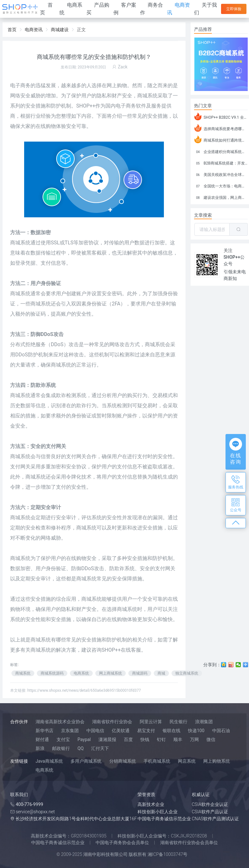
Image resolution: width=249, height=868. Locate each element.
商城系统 (20, 243)
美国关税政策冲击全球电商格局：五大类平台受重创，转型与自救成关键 (221, 174)
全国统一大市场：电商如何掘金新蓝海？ (221, 185)
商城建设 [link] (60, 30)
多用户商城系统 (86, 761)
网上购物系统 (217, 761)
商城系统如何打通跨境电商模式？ (221, 139)
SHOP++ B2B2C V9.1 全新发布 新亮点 (221, 116)
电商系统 (81, 673)
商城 (161, 673)
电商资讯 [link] (34, 30)
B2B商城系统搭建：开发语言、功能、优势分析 (221, 162)
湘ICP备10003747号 (168, 854)
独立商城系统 (187, 673)
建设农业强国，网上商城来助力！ (221, 197)
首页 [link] (12, 30)
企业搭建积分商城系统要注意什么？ (221, 151)
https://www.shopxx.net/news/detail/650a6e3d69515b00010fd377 (84, 690)
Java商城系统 (49, 761)
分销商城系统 (123, 761)
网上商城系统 (111, 673)
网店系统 (187, 761)
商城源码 (140, 673)
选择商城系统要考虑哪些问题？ (221, 128)
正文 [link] (81, 30)
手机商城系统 (157, 761)
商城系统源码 (52, 673)
